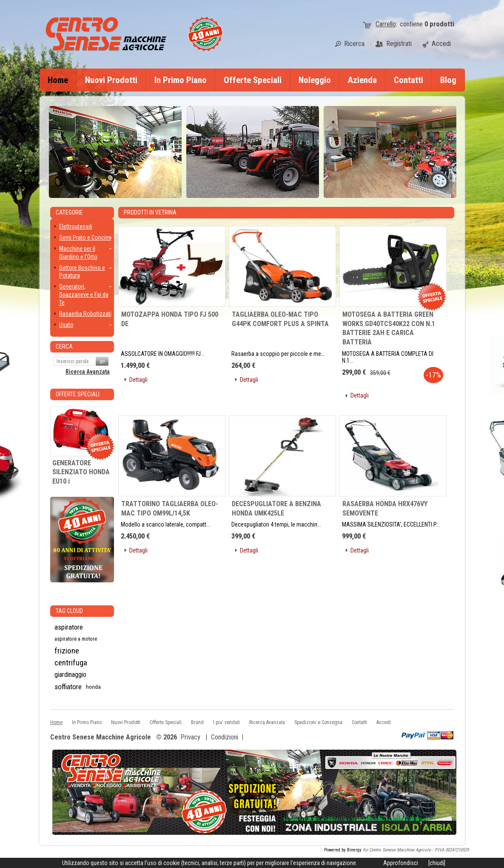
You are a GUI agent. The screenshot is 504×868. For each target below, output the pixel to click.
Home (58, 80)
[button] (135, 388)
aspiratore (69, 627)
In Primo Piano (181, 80)
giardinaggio (70, 675)
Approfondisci (401, 863)
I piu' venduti (226, 722)
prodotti (439, 24)
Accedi (384, 722)
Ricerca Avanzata (88, 372)
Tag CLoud (69, 611)
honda (93, 687)
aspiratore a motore (76, 639)
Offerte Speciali (253, 80)
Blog (448, 80)
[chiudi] (437, 863)
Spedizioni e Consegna (318, 722)
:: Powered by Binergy (341, 850)
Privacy (190, 737)
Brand (197, 722)
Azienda (362, 80)
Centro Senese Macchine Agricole (101, 738)
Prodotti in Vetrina (150, 212)
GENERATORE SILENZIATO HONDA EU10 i (81, 472)
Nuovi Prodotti (111, 80)
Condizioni (225, 737)
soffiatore (68, 687)
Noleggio (315, 80)
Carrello (386, 24)
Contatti (409, 80)
